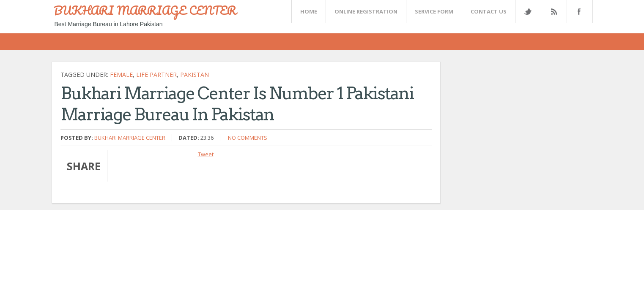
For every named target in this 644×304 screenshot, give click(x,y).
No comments (248, 138)
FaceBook (578, 12)
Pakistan (195, 75)
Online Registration (366, 11)
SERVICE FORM (434, 11)
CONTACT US (489, 11)
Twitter (528, 12)
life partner (156, 75)
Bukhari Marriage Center (130, 138)
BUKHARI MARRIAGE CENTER (145, 10)
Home (309, 11)
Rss (554, 12)
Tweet (206, 154)
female (121, 75)
